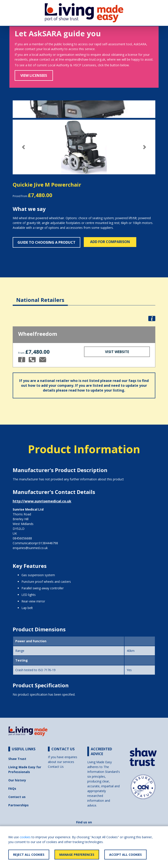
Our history (17, 780)
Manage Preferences (77, 855)
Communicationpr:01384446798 (35, 543)
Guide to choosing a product (46, 242)
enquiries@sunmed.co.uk (30, 548)
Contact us (17, 797)
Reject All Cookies (29, 855)
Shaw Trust (17, 759)
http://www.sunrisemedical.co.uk (42, 501)
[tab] (40, 297)
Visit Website (117, 352)
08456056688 (22, 538)
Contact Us (56, 767)
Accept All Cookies (125, 855)
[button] (23, 147)
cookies (25, 837)
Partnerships (18, 805)
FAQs (12, 788)
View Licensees (34, 75)
